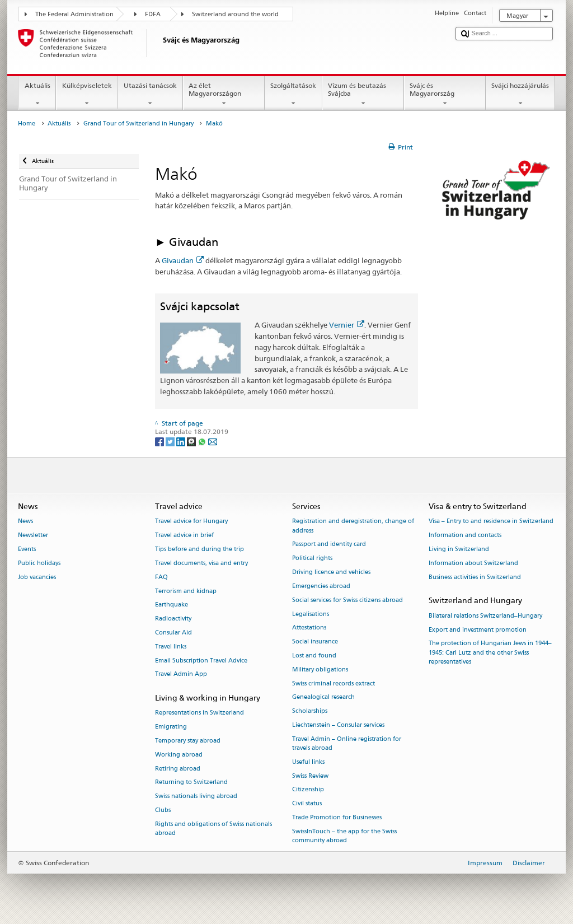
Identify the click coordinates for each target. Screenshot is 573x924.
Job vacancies (37, 577)
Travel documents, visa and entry (201, 563)
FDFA (153, 14)
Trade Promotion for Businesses (337, 817)
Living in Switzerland (459, 549)
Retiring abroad (178, 769)
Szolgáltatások (293, 95)
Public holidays (39, 563)
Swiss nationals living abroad (196, 797)
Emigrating (171, 727)
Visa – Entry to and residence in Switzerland (491, 522)
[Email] (213, 441)
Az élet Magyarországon (224, 95)
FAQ (161, 577)
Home (27, 123)
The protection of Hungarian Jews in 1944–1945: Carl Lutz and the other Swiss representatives (490, 653)
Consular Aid (173, 633)
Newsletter (33, 536)
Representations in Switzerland (199, 713)
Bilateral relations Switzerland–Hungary (485, 616)
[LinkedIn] (182, 441)
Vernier (347, 325)
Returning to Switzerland (191, 783)
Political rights (312, 559)
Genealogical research (323, 697)
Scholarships (310, 711)
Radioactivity (173, 619)
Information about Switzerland (473, 563)
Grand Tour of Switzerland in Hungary (138, 123)
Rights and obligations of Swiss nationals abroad (213, 829)
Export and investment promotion (478, 630)
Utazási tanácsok (150, 95)
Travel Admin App (181, 675)
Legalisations (311, 614)
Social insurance (315, 642)
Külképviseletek (87, 95)
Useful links (308, 762)
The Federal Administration (74, 14)
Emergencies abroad (321, 586)
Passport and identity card (329, 545)
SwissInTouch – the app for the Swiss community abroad (344, 836)
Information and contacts (465, 536)
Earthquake (172, 605)
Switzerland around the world (235, 14)
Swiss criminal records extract (334, 683)
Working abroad (179, 755)
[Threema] (192, 441)
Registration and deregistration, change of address (353, 526)
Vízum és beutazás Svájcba (363, 95)
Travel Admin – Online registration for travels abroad (347, 743)
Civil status (307, 804)
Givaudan (183, 260)
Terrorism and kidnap (186, 591)
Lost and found (314, 655)
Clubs (163, 810)
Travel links (171, 647)
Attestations (309, 628)
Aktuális (37, 95)
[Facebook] (160, 441)
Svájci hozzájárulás (520, 95)
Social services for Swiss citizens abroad (347, 600)
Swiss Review (310, 776)
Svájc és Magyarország (445, 95)
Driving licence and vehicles (331, 572)
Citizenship (308, 790)
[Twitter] (171, 441)
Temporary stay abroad (188, 741)
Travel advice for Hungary (191, 522)
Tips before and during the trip (199, 549)
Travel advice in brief (184, 536)
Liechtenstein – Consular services (338, 725)
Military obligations (320, 669)
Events (27, 549)
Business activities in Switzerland (475, 577)
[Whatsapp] (203, 441)
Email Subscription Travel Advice (201, 661)
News (25, 522)
